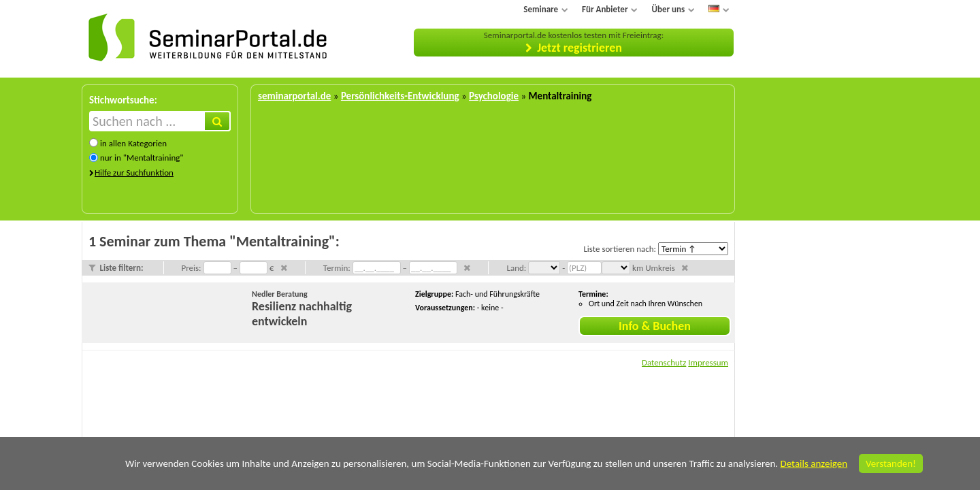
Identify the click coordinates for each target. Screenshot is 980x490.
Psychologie (494, 96)
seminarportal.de (294, 96)
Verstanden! (891, 463)
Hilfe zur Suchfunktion (134, 173)
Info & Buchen (655, 326)
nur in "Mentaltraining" (142, 158)
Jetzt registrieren (579, 48)
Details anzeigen (814, 463)
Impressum (708, 362)
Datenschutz (664, 362)
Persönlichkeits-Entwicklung (400, 96)
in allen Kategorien (133, 143)
